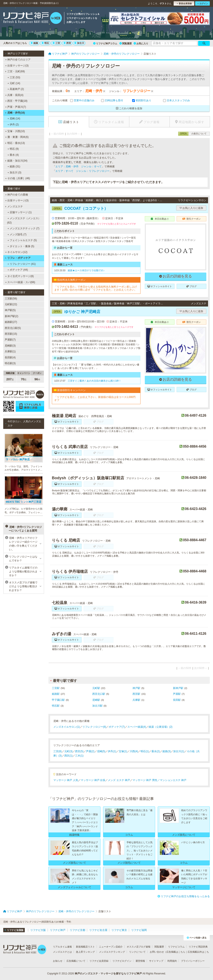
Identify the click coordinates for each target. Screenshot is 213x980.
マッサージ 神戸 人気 (66, 780)
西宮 (67, 43)
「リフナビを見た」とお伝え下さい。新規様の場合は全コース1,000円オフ (95, 399)
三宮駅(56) (11, 299)
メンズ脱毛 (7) (17, 234)
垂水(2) (156, 751)
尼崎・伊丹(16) (15, 113)
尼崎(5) (101, 751)
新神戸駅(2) (12, 316)
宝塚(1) (123, 751)
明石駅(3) (10, 363)
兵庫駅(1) (10, 351)
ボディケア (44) (18, 270)
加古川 (79, 43)
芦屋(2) (90, 751)
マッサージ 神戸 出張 (93, 780)
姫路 (34, 43)
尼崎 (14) (14, 119)
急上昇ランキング (85, 952)
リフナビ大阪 (38, 930)
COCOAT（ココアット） (80, 208)
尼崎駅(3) (10, 346)
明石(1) (145, 751)
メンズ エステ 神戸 (119, 780)
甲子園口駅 (58, 700)
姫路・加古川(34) (16, 161)
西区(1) (69, 756)
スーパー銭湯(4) (137, 727)
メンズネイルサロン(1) (67, 727)
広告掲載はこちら (176, 952)
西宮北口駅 (99, 694)
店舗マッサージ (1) (20, 212)
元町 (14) (14, 83)
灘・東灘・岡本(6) (17, 137)
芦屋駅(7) (10, 340)
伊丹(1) (112, 751)
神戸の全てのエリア (18, 60)
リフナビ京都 (77, 930)
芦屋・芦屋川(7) (16, 107)
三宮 (56, 43)
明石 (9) (13, 149)
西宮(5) (79, 751)
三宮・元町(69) (15, 71)
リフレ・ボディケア (18, 258)
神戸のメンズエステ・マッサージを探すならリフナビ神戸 (108, 974)
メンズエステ (14, 206)
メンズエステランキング (112, 952)
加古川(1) (179, 751)
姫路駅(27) (11, 322)
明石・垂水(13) (15, 143)
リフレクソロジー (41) (22, 264)
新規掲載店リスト (85, 947)
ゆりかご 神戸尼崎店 (76, 312)
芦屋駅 (177, 694)
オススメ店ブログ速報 (139, 947)
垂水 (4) (13, 155)
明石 (45, 43)
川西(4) (134, 751)
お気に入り (141, 43)
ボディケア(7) (117, 727)
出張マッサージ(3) (17, 66)
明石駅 (56, 706)
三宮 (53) (14, 77)
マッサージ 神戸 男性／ (146, 780)
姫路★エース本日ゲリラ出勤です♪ (86, 270)
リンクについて (137, 952)
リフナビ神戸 (58, 930)
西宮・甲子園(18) (16, 101)
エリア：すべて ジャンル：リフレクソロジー (82, 171)
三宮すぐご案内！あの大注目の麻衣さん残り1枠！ (94, 381)
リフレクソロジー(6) (94, 727)
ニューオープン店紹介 (111, 947)
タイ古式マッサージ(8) (19, 276)
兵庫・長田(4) (14, 95)
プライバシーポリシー (193, 961)
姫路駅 (56, 694)
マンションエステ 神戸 (173, 780)
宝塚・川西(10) (15, 131)
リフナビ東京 (119, 930)
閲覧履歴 (126, 43)
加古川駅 (97, 706)
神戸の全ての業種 (17, 195)
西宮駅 (136, 694)
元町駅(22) (11, 304)
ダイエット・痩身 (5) (21, 246)
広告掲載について (76, 961)
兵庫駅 (136, 700)
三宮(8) (58, 751)
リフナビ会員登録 (99, 961)
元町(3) (69, 751)
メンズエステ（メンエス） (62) (24, 220)
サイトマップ (156, 961)
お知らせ (58, 961)
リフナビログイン (122, 961)
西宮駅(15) (11, 334)
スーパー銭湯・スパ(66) (20, 282)
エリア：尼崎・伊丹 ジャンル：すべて (79, 166)
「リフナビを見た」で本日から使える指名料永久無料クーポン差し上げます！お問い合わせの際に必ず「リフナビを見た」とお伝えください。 (96, 288)
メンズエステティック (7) (23, 228)
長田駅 (177, 700)
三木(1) (79, 756)
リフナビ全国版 (14, 930)
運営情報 (140, 961)
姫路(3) (167, 751)
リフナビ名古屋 (98, 930)
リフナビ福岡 (139, 930)
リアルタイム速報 (62, 947)
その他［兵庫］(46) (18, 178)
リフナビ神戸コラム (105, 43)
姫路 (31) (14, 166)
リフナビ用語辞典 (198, 947)
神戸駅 (136, 688)
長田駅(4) (10, 357)
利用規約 (172, 961)
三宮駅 (56, 688)
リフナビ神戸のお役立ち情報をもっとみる (184, 896)
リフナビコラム (176, 947)
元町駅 (96, 688)
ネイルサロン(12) (16, 252)
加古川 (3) (14, 173)
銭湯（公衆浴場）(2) (161, 727)
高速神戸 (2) (16, 89)
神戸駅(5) (10, 310)
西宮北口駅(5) (13, 328)
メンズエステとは (62, 952)
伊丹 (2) (13, 125)
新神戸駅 (178, 688)
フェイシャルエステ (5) (22, 240)
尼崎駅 (96, 700)
